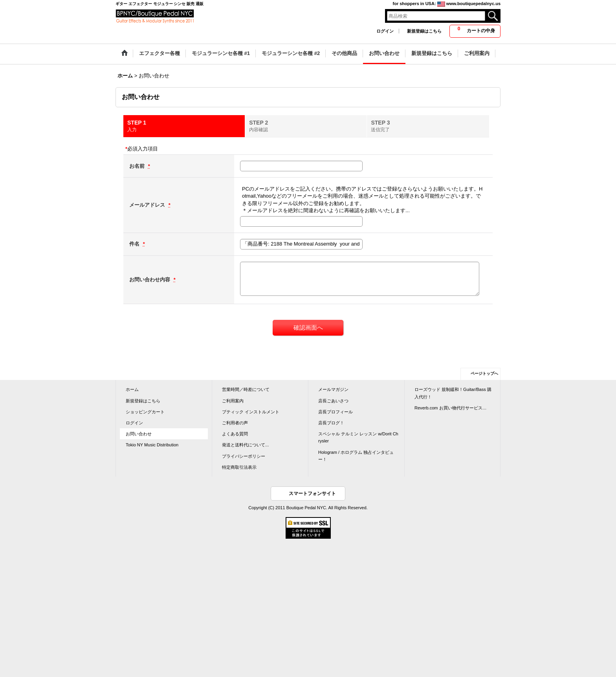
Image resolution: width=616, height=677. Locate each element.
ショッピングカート (145, 412)
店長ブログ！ (331, 423)
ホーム (132, 389)
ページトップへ (484, 373)
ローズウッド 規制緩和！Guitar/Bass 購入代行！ (453, 393)
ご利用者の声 (235, 423)
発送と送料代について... (245, 445)
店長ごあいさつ (333, 401)
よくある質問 (235, 434)
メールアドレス (148, 205)
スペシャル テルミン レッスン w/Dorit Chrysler (358, 437)
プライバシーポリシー (244, 456)
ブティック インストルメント (251, 412)
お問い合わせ (139, 434)
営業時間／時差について (246, 389)
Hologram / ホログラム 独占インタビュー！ (356, 456)
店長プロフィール (335, 412)
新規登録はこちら (424, 31)
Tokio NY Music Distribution (152, 445)
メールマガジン (333, 389)
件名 (135, 244)
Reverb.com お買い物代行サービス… (451, 408)
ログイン (385, 31)
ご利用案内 (233, 401)
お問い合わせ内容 (150, 280)
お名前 (138, 166)
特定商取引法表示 (239, 467)
